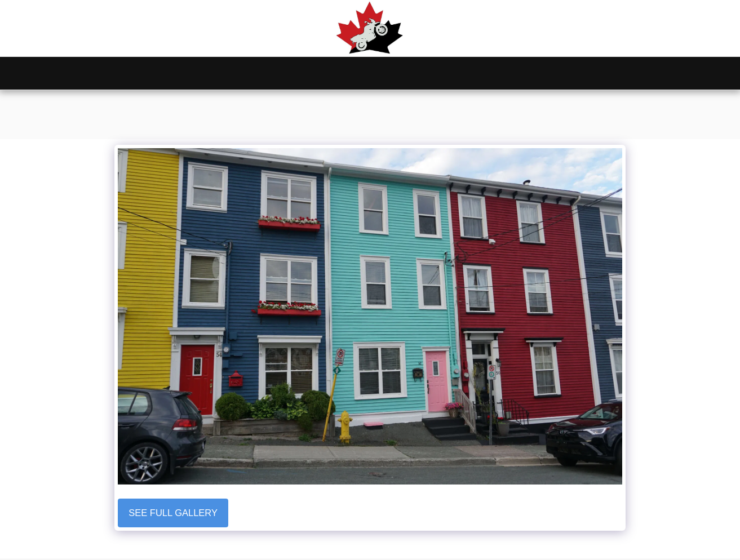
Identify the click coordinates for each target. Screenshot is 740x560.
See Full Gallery (173, 513)
